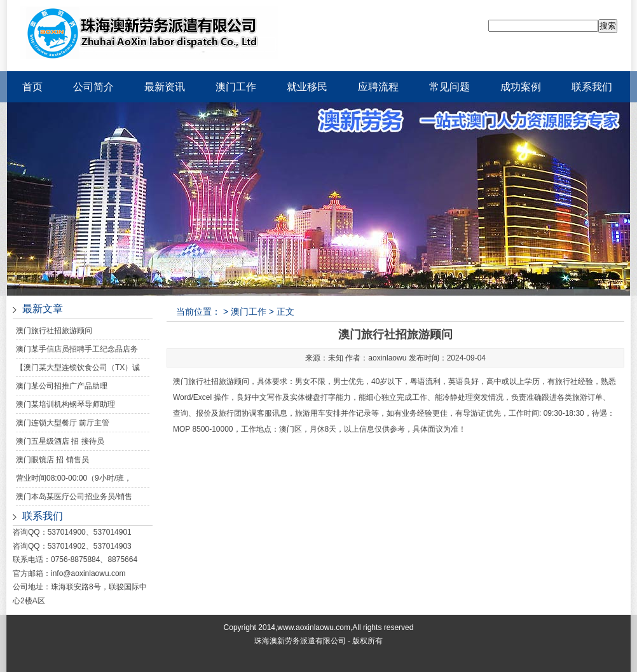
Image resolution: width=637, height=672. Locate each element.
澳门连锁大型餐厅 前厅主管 (63, 423)
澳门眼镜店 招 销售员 (52, 460)
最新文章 (43, 309)
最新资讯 (165, 87)
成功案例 (521, 87)
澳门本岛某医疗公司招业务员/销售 (74, 497)
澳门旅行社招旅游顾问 (54, 331)
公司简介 (93, 87)
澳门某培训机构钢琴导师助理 (65, 404)
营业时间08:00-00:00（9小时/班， (74, 478)
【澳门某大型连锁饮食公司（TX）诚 (78, 367)
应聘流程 (378, 87)
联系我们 (592, 87)
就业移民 (307, 87)
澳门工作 (236, 87)
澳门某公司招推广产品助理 (62, 386)
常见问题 (449, 87)
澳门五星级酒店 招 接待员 (60, 441)
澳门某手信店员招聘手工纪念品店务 (77, 349)
